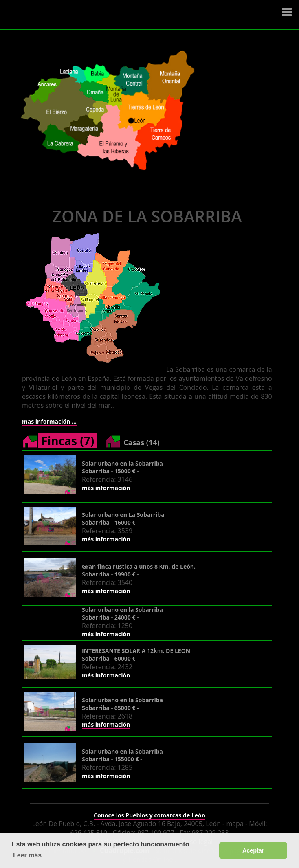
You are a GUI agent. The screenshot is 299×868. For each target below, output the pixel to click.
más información (106, 488)
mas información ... (49, 421)
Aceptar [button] (253, 850)
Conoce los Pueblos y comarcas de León (149, 815)
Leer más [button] (27, 855)
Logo (55, 15)
